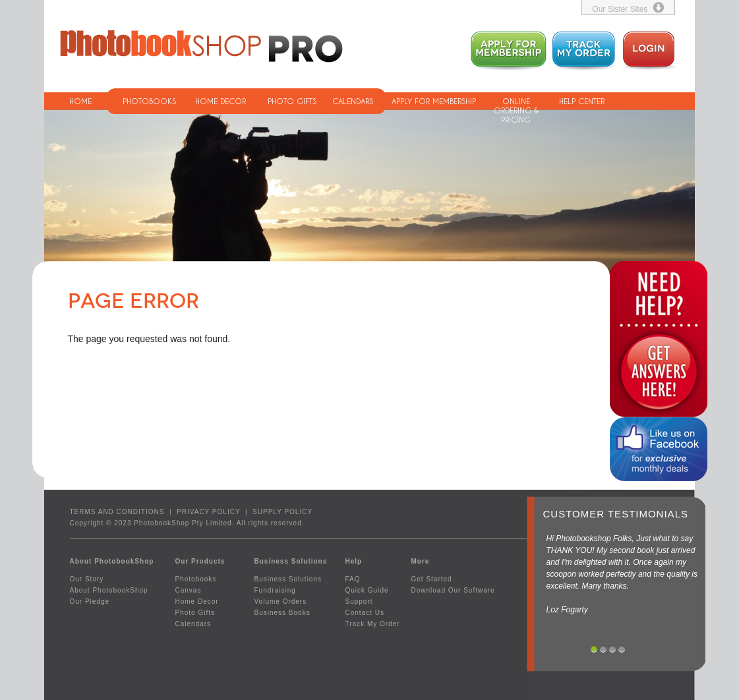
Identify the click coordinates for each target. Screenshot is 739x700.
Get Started (432, 579)
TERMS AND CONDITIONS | (124, 512)
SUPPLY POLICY (282, 512)
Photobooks (196, 579)
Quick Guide (367, 590)
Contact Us (365, 613)
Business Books (282, 613)
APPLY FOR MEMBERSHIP (434, 101)
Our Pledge (90, 601)
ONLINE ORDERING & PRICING (516, 103)
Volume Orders (281, 601)
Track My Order (373, 624)
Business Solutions (288, 579)
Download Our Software (453, 590)
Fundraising (275, 590)
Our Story (87, 579)
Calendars (193, 624)
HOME (80, 101)
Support (359, 601)
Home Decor (197, 601)
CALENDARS (353, 101)
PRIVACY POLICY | (215, 512)
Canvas (189, 590)
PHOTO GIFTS (292, 101)
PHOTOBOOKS (149, 101)
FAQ (353, 579)
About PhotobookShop (109, 590)
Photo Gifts (195, 613)
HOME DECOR (221, 101)
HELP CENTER (582, 101)
